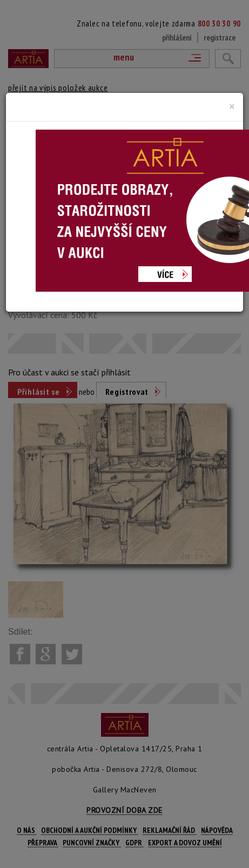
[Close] (232, 106)
